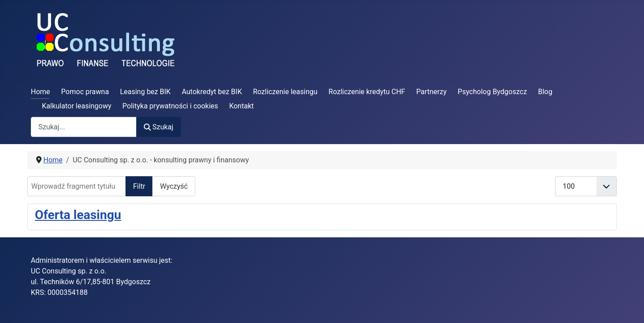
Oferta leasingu (78, 215)
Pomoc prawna (85, 92)
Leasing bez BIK (145, 92)
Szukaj (159, 127)
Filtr (139, 186)
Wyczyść (174, 186)
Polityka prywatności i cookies (170, 106)
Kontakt (241, 106)
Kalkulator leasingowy (77, 106)
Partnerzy (431, 92)
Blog (545, 92)
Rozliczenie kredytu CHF (367, 92)
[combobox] (84, 127)
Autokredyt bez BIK (212, 92)
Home (40, 92)
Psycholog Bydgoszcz (492, 92)
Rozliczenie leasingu (285, 92)
